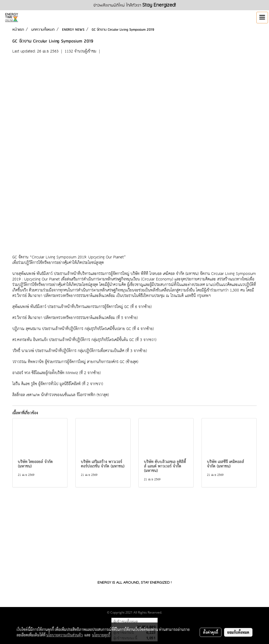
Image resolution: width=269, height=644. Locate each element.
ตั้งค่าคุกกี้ (211, 632)
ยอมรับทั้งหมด (238, 632)
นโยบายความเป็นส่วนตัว (64, 635)
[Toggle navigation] (262, 18)
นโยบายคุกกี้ (101, 635)
